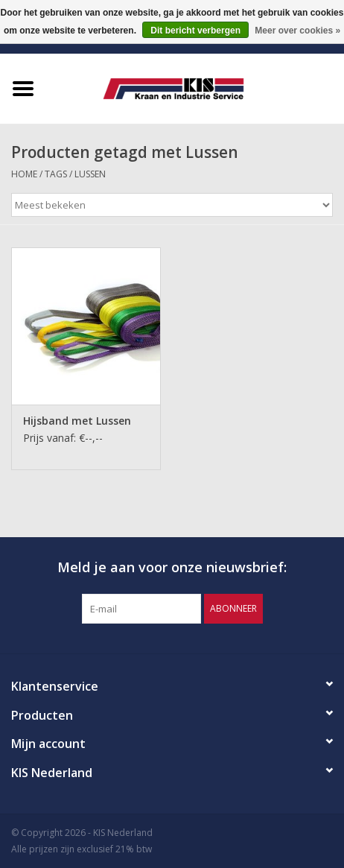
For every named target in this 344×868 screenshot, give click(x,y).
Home (24, 174)
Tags (56, 174)
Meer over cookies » (297, 31)
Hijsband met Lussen (77, 421)
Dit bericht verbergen (195, 31)
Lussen (90, 174)
